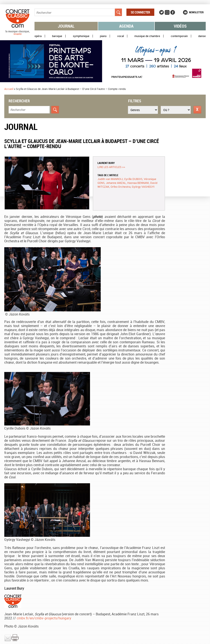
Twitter (162, 12)
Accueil (9, 89)
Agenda (126, 26)
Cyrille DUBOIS (133, 179)
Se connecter (140, 12)
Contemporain (179, 36)
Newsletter (196, 12)
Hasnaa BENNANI (138, 183)
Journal (66, 26)
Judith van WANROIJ (110, 179)
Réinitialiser (197, 110)
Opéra (38, 36)
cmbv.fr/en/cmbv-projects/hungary (44, 618)
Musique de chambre (147, 36)
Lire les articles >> (111, 167)
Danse (202, 36)
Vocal (121, 36)
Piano (103, 36)
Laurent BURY (106, 163)
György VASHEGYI (143, 187)
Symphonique (81, 36)
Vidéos (180, 26)
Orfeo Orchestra (121, 187)
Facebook (173, 12)
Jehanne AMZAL (116, 183)
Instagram (167, 12)
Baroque (57, 36)
